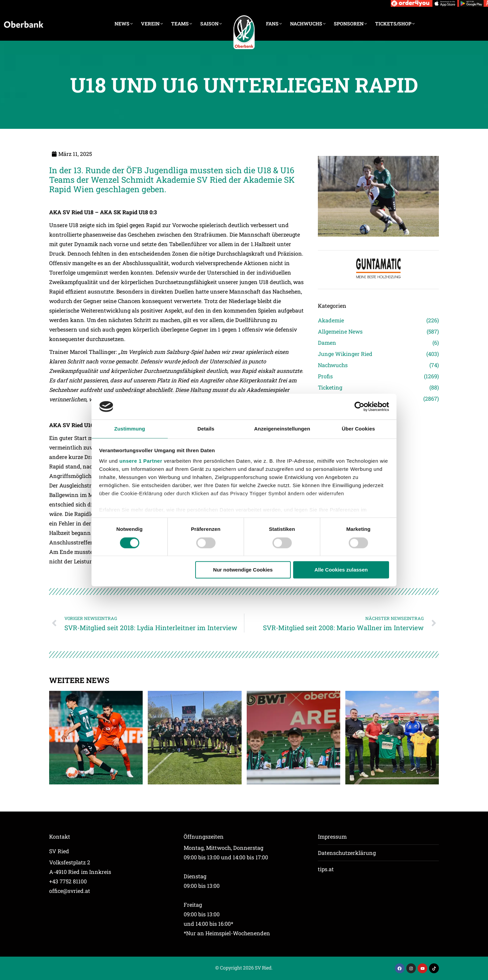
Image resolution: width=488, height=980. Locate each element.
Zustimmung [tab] (130, 429)
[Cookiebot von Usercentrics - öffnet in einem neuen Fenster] (359, 406)
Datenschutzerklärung (347, 853)
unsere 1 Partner (141, 461)
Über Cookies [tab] (359, 429)
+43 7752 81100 (68, 881)
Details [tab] (206, 429)
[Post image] (96, 738)
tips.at (326, 869)
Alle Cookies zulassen (341, 570)
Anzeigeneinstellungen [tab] (282, 429)
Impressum (332, 836)
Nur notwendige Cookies (243, 570)
